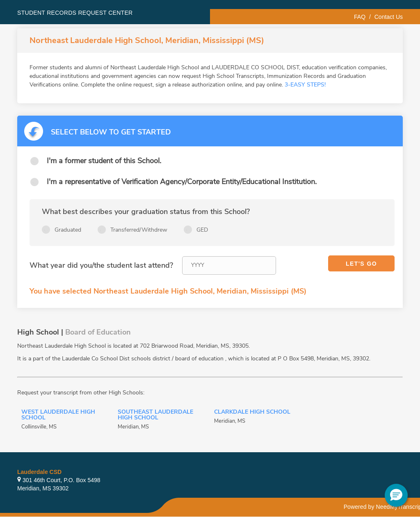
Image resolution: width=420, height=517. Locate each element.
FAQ (360, 17)
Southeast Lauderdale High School (155, 415)
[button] (396, 495)
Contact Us (389, 17)
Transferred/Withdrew (139, 230)
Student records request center (75, 13)
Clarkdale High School (252, 412)
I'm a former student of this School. (104, 161)
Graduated (68, 230)
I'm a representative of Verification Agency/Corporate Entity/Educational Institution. (182, 182)
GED (202, 230)
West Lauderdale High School (58, 415)
